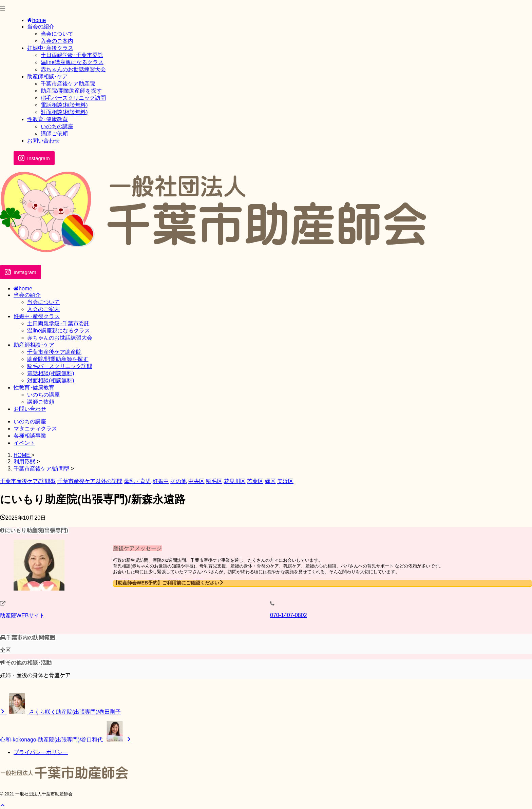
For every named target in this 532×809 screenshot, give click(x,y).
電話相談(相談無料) (51, 373)
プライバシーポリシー (41, 752)
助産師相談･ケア (34, 345)
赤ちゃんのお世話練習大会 (60, 338)
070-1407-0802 (289, 615)
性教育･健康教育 (34, 388)
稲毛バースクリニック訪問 (60, 366)
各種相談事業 (30, 436)
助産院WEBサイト (22, 615)
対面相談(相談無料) (51, 380)
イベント (24, 443)
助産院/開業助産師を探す (58, 359)
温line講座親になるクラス (59, 331)
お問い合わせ (30, 409)
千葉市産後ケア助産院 (54, 352)
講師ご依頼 (41, 402)
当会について (43, 302)
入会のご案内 (43, 309)
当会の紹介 (27, 295)
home (23, 288)
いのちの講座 (43, 395)
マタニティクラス (35, 429)
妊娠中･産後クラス (37, 316)
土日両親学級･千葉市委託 (58, 323)
